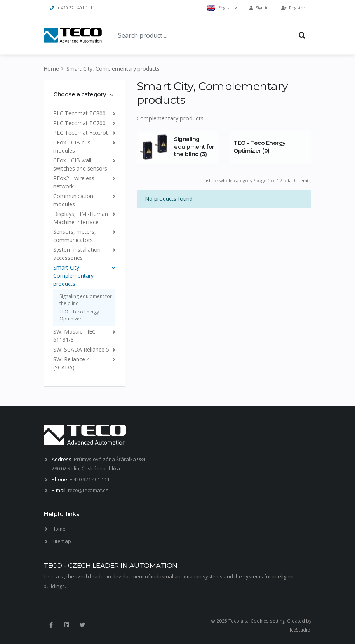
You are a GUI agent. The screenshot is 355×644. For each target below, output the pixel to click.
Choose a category (80, 94)
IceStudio (300, 630)
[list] (112, 113)
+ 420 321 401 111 (71, 8)
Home (51, 69)
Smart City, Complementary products (113, 69)
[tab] (84, 94)
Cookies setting (268, 621)
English (222, 8)
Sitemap (61, 541)
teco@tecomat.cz (88, 490)
